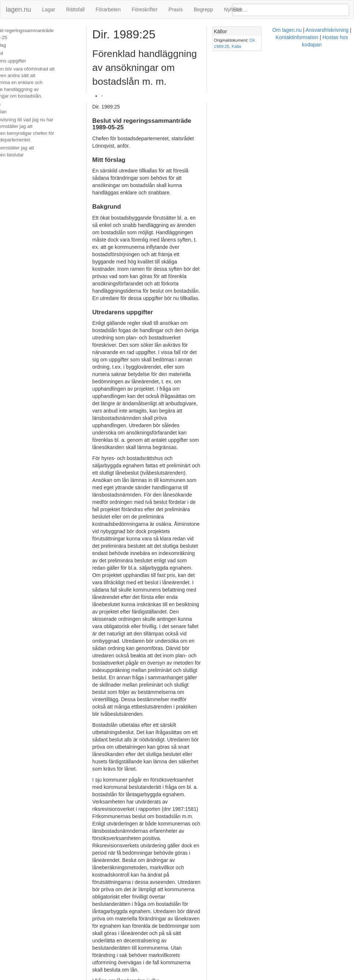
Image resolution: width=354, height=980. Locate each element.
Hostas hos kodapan (285, 976)
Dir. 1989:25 (319, 40)
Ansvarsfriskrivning (189, 976)
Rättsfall (76, 10)
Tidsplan (14, 104)
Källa (338, 40)
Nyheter (233, 10)
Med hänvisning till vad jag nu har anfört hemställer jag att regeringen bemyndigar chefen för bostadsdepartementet (42, 130)
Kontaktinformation (236, 976)
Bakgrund (15, 53)
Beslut (11, 162)
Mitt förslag (16, 45)
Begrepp (204, 10)
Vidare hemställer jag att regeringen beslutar (42, 151)
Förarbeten (108, 10)
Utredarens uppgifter (27, 61)
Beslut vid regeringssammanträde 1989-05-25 (40, 34)
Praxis (176, 10)
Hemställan (17, 112)
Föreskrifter (145, 10)
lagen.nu (18, 10)
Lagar (49, 10)
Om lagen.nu (149, 976)
